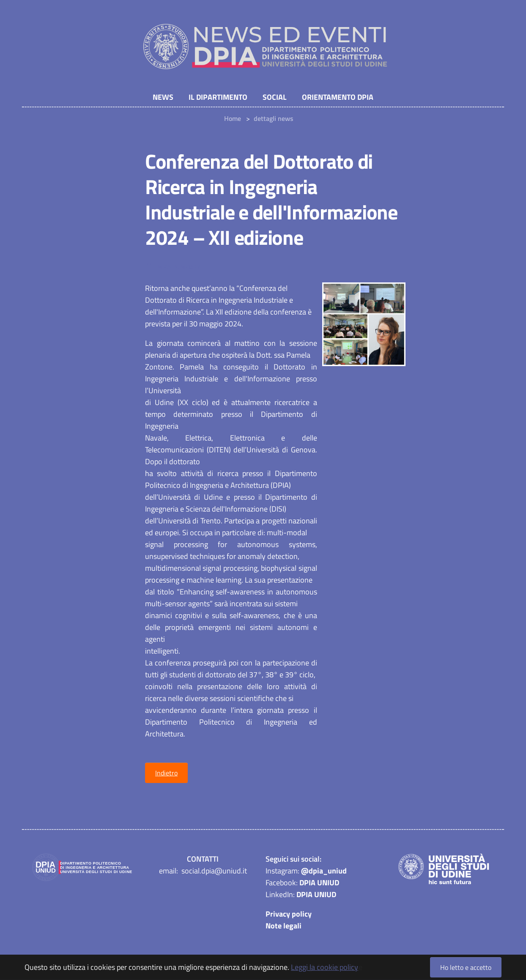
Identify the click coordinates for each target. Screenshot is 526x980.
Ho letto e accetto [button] (466, 967)
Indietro (166, 774)
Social (275, 97)
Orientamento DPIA (338, 97)
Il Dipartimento (218, 97)
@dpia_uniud (324, 872)
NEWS (163, 97)
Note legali (284, 927)
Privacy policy (289, 915)
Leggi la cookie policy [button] (325, 967)
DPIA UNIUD (319, 883)
